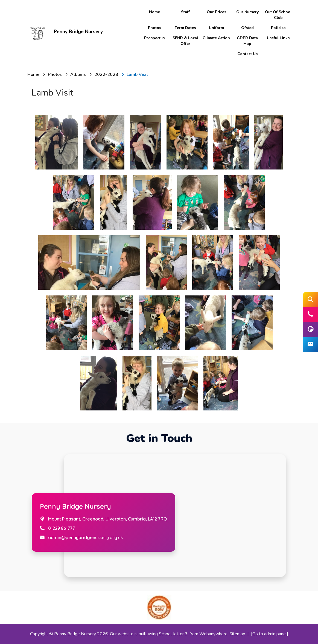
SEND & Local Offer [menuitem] (185, 41)
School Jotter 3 (173, 634)
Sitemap (237, 634)
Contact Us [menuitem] (247, 54)
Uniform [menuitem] (216, 28)
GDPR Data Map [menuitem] (247, 41)
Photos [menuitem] (154, 28)
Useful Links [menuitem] (278, 38)
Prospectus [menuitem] (154, 38)
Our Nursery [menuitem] (247, 12)
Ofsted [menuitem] (247, 28)
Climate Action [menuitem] (216, 38)
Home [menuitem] (154, 12)
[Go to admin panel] (270, 634)
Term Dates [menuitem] (185, 28)
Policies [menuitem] (278, 28)
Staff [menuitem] (185, 12)
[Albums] (78, 74)
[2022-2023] (106, 74)
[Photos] (55, 74)
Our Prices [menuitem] (216, 12)
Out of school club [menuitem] (278, 15)
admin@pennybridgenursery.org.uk (86, 537)
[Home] (33, 74)
